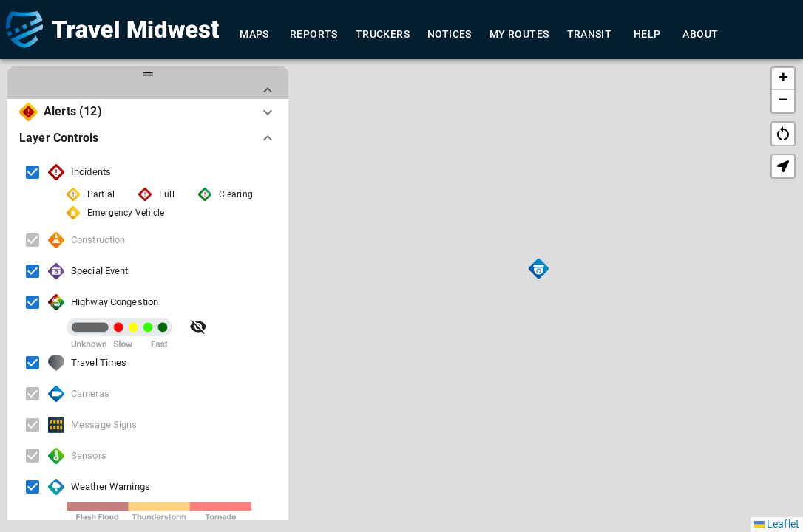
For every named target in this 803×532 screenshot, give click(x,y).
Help (647, 34)
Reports (314, 34)
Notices (450, 34)
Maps (254, 34)
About (700, 34)
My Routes (519, 34)
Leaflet (777, 524)
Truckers (383, 34)
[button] (539, 269)
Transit (590, 34)
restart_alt (783, 134)
